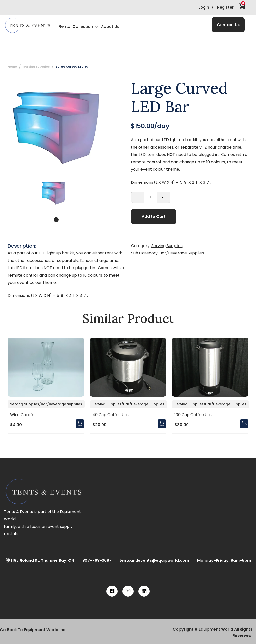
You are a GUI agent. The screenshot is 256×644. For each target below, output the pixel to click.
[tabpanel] (54, 192)
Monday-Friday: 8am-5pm (221, 560)
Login (204, 7)
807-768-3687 (94, 560)
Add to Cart (154, 217)
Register (225, 7)
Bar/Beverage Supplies (182, 253)
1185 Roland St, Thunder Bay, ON (40, 560)
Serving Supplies (36, 67)
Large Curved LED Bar (73, 67)
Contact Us (228, 25)
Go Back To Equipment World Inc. (33, 630)
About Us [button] (110, 26)
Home (12, 67)
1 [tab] (56, 220)
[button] (27, 25)
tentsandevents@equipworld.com (151, 560)
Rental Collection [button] (76, 26)
